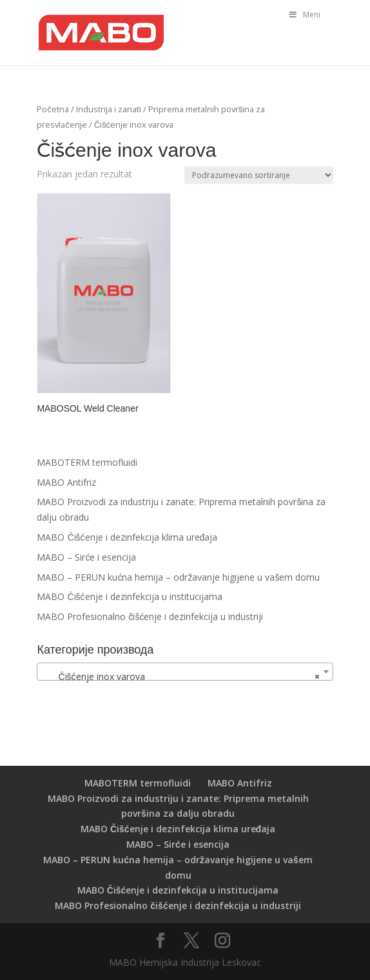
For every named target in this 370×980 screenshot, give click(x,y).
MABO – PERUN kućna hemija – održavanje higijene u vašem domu (178, 577)
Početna (53, 109)
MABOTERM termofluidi (87, 462)
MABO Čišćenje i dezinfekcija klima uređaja (127, 537)
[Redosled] (259, 175)
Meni (304, 15)
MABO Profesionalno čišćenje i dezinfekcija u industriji (150, 616)
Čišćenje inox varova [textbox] (181, 677)
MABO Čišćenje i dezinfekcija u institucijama (129, 596)
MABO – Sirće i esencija (86, 557)
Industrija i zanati (109, 109)
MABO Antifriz (66, 482)
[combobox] (185, 672)
